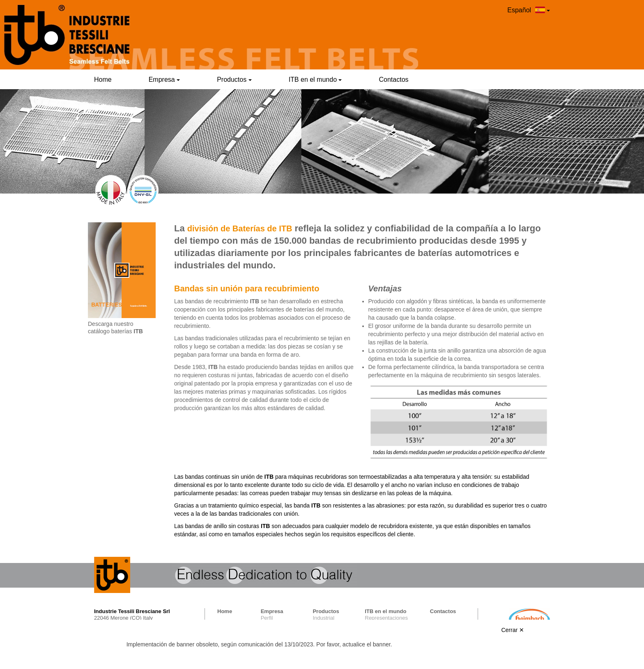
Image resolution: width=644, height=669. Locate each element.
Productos (234, 80)
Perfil (267, 618)
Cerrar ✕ (513, 630)
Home (103, 80)
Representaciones (386, 618)
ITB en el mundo (315, 80)
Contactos (393, 80)
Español (529, 10)
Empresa (164, 80)
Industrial (323, 618)
